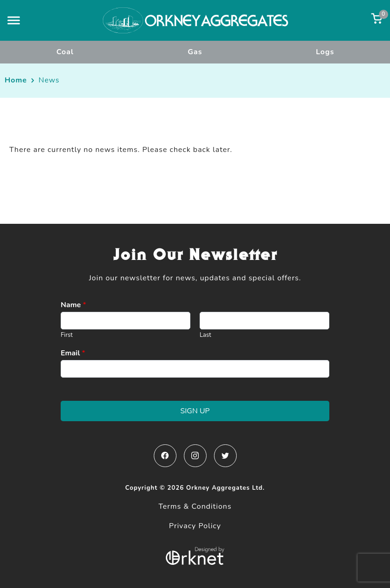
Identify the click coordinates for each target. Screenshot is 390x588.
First (67, 335)
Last (205, 335)
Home (16, 80)
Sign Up (195, 411)
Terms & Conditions (195, 506)
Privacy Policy (195, 526)
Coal (65, 52)
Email (73, 353)
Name (73, 305)
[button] (14, 20)
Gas (195, 52)
